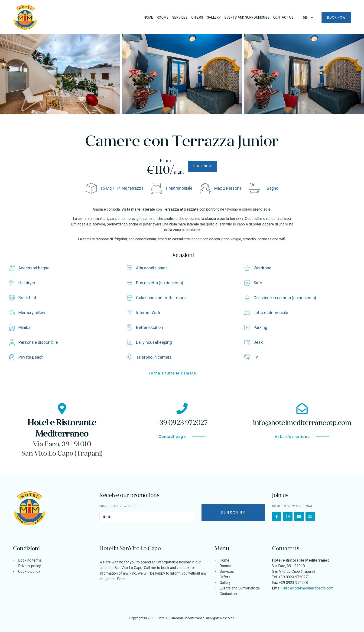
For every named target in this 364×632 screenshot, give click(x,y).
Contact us (283, 17)
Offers (197, 17)
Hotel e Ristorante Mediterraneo (181, 618)
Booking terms (30, 560)
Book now (336, 17)
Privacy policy (29, 566)
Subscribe (233, 513)
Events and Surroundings (247, 17)
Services (180, 17)
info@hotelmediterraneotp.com (308, 588)
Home (148, 17)
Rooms (163, 17)
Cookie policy (29, 571)
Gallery (214, 17)
